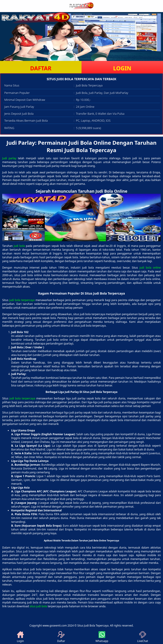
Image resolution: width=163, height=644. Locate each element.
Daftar (61, 637)
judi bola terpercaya (22, 300)
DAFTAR (41, 68)
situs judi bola (38, 606)
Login (20, 637)
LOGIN (122, 68)
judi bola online (150, 268)
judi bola (19, 246)
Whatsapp (102, 637)
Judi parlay (9, 158)
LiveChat (143, 637)
